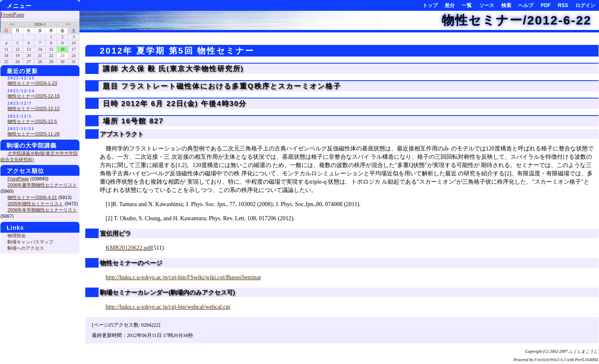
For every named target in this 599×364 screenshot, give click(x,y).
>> (68, 24)
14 (40, 49)
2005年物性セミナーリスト (35, 204)
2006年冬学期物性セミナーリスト (42, 210)
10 (74, 43)
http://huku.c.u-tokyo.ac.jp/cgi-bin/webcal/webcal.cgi (168, 307)
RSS (563, 5)
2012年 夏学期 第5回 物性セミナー (177, 51)
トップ (430, 5)
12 (17, 49)
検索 (506, 5)
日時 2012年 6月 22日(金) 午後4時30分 (173, 104)
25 (6, 62)
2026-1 (40, 24)
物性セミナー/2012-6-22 (517, 20)
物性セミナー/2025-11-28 (33, 134)
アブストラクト (122, 134)
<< (12, 24)
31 (74, 62)
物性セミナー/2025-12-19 (33, 96)
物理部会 (17, 236)
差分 (450, 5)
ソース (487, 5)
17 (74, 49)
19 (17, 55)
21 (40, 55)
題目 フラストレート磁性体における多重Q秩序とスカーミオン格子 (220, 86)
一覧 (467, 5)
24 (74, 55)
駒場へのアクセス (26, 248)
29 (51, 62)
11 (6, 49)
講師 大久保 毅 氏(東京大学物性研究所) (172, 69)
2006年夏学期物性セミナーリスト (42, 185)
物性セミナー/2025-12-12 (33, 108)
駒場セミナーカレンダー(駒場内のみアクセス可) (167, 292)
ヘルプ (526, 5)
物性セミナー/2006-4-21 (32, 197)
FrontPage (12, 15)
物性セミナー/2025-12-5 (32, 121)
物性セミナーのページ (131, 263)
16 (62, 49)
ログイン (585, 5)
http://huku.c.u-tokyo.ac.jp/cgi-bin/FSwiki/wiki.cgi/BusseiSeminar (183, 277)
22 (51, 55)
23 (62, 55)
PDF (546, 5)
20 (29, 55)
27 (29, 62)
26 (17, 62)
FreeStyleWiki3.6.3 (550, 360)
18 (6, 55)
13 (29, 49)
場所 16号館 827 (132, 121)
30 (62, 62)
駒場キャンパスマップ (30, 242)
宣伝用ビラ (115, 233)
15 (51, 49)
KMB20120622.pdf (129, 248)
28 (40, 62)
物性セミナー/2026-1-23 (32, 83)
